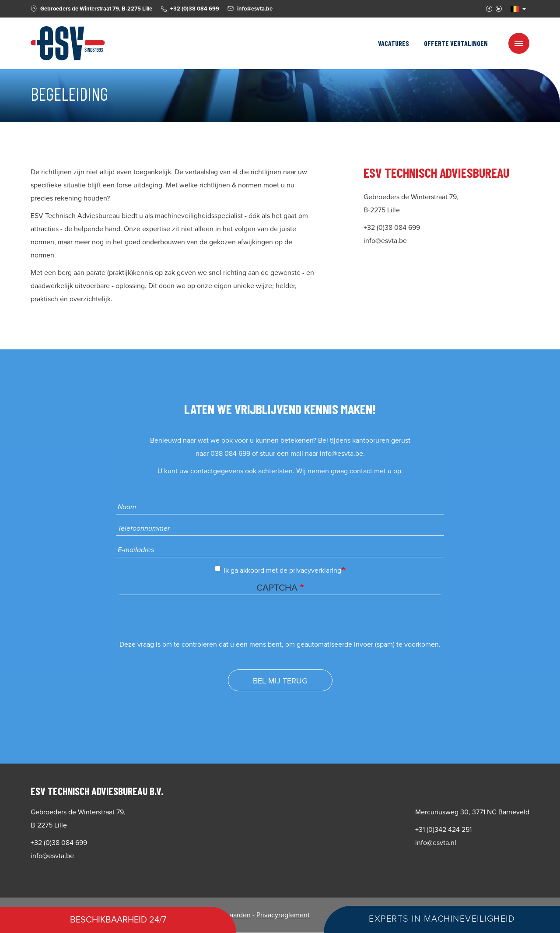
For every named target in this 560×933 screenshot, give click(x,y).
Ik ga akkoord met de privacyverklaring (278, 570)
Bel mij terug (280, 681)
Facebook (489, 9)
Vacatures (394, 43)
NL (515, 9)
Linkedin (499, 9)
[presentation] (186, 621)
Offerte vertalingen (456, 43)
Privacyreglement (283, 915)
